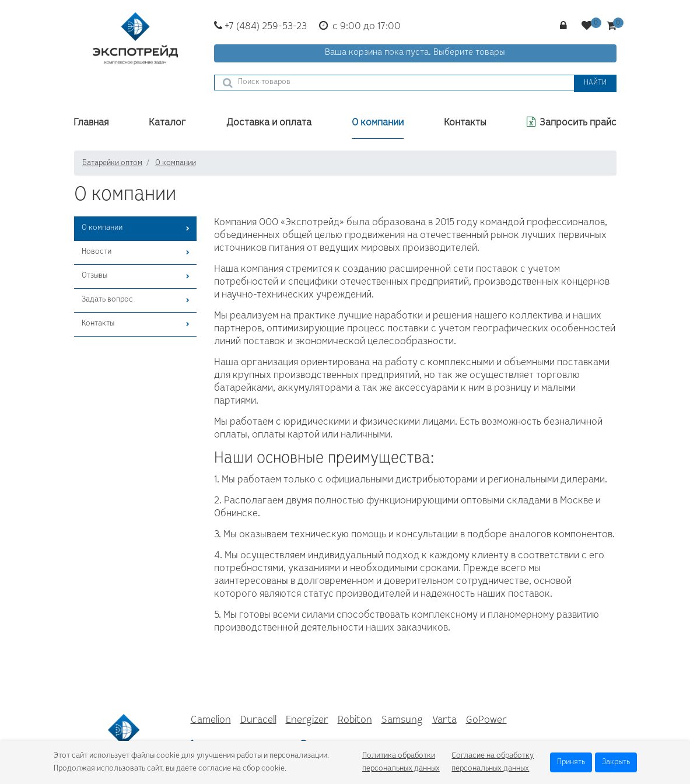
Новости (97, 252)
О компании (102, 228)
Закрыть (616, 762)
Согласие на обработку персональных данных (493, 762)
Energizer (307, 720)
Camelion (211, 720)
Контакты (98, 324)
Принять (571, 762)
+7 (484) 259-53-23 (260, 27)
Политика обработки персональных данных (401, 762)
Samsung (402, 720)
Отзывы (94, 276)
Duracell (258, 720)
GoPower (486, 720)
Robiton (355, 720)
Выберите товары (469, 53)
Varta (444, 720)
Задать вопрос (107, 300)
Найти (595, 83)
